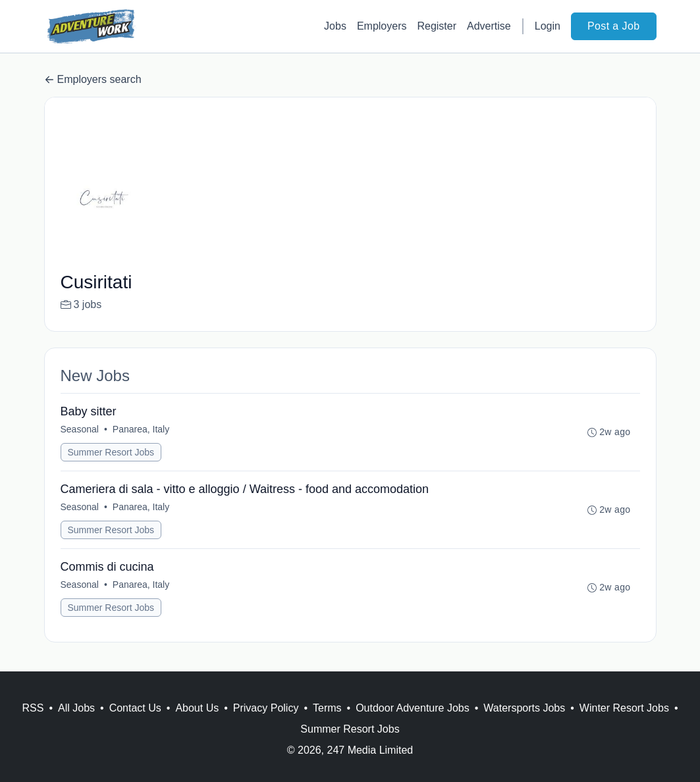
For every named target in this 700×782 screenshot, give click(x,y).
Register (437, 26)
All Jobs (76, 708)
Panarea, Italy (141, 429)
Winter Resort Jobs (624, 708)
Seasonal (80, 429)
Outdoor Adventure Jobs (413, 708)
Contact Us (135, 708)
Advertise (489, 26)
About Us (197, 708)
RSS (33, 708)
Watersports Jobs (524, 708)
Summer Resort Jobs (111, 452)
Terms (327, 708)
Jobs (335, 26)
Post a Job (614, 26)
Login (548, 26)
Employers (382, 26)
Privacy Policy (266, 708)
